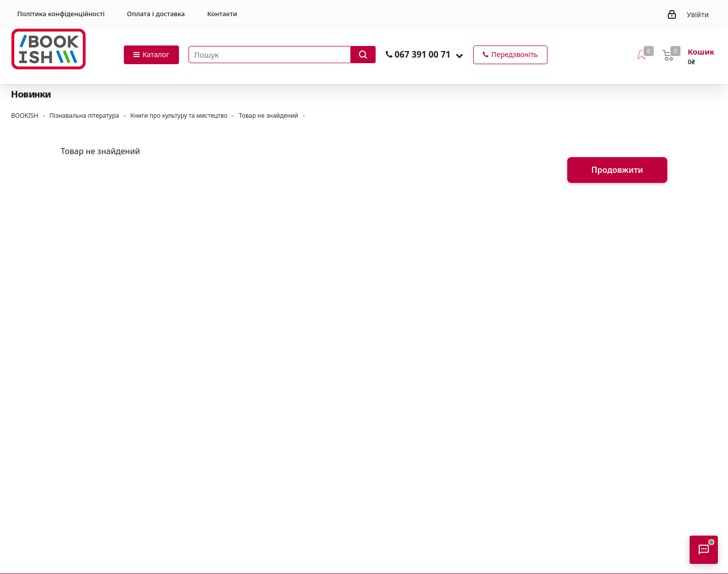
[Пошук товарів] (282, 55)
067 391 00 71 (422, 54)
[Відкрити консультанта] (704, 550)
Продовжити (617, 170)
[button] (459, 55)
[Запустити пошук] (363, 55)
